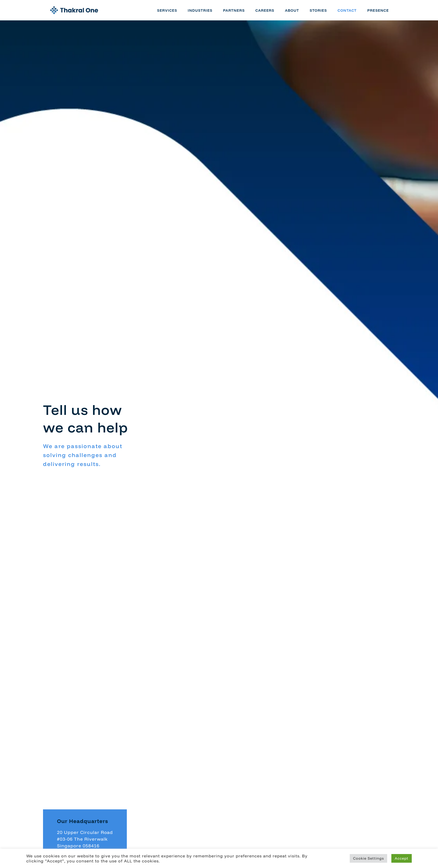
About (298, 13)
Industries (206, 13)
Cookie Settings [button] (368, 858)
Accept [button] (402, 858)
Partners (240, 13)
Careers (271, 13)
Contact (353, 13)
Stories (325, 13)
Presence (384, 13)
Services (173, 13)
